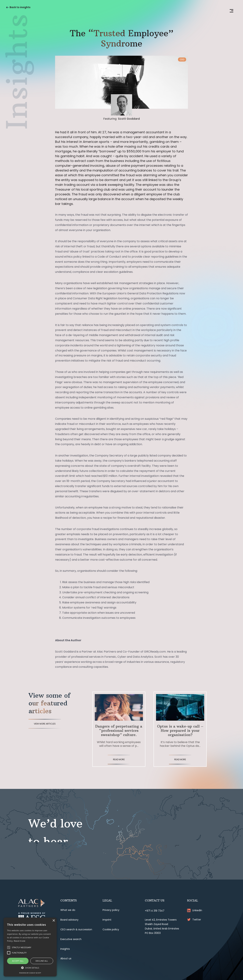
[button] (30, 968)
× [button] (54, 921)
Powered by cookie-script (30, 973)
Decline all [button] (42, 961)
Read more (20, 941)
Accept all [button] (18, 961)
